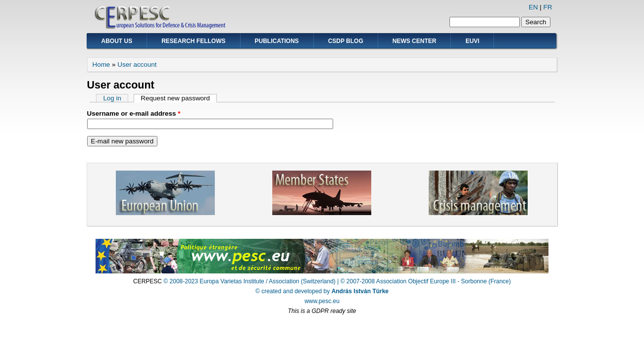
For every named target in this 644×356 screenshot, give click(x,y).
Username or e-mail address (134, 113)
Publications (277, 41)
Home (101, 65)
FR (548, 7)
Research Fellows (193, 41)
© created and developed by (322, 291)
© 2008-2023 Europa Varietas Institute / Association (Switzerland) (249, 281)
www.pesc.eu (322, 301)
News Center (415, 41)
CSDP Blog (346, 41)
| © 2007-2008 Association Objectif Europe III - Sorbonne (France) (424, 281)
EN (533, 7)
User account (137, 65)
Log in (112, 98)
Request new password (179, 98)
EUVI (472, 41)
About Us (117, 41)
